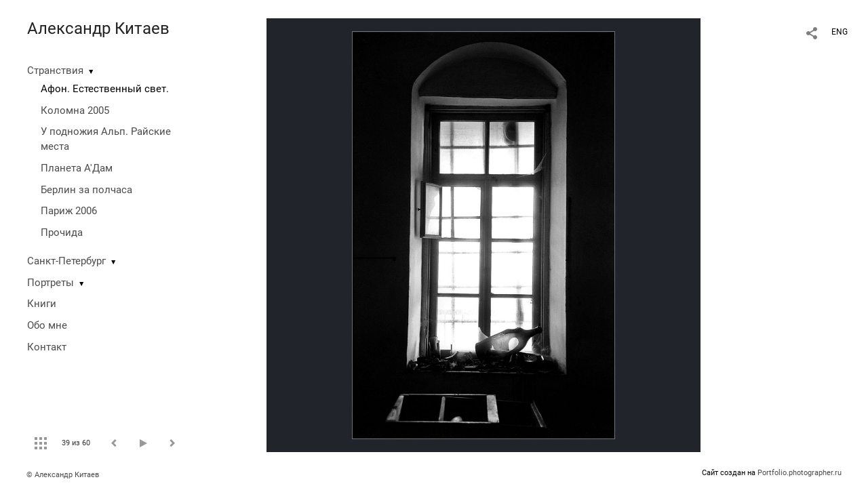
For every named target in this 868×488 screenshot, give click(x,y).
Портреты (51, 283)
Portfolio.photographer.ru (800, 473)
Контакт (47, 347)
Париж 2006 (69, 211)
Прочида (62, 232)
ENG (840, 32)
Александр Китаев (98, 28)
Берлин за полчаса (86, 190)
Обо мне (47, 325)
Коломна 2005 (75, 110)
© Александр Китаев (63, 475)
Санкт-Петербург (66, 261)
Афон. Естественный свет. (105, 89)
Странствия (55, 70)
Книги (42, 304)
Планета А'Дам (77, 168)
